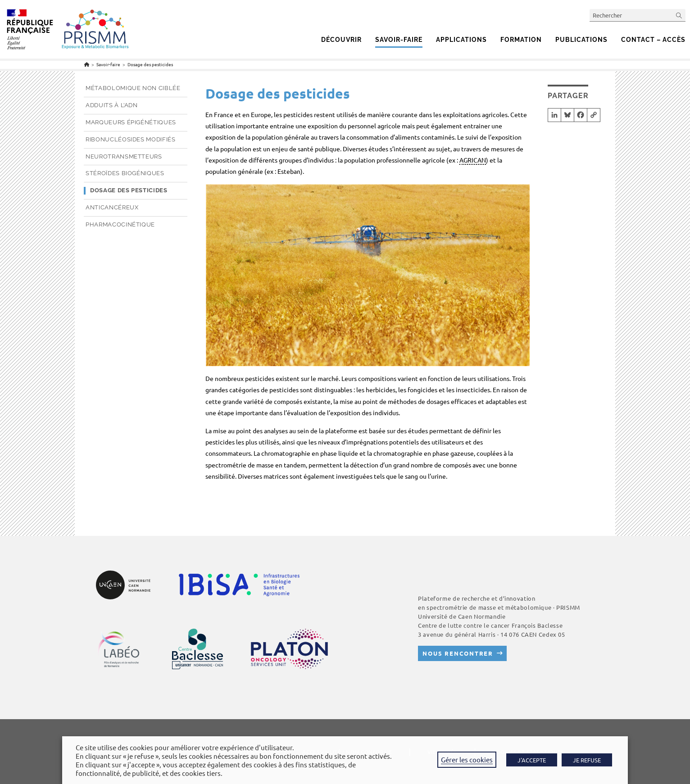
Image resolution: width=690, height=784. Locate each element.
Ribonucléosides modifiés (131, 139)
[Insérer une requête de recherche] (638, 15)
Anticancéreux (112, 207)
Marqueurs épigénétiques (131, 122)
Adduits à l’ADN (112, 105)
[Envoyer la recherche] (679, 15)
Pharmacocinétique (120, 224)
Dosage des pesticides (150, 64)
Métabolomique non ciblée (133, 88)
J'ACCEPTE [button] (532, 760)
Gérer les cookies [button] (467, 759)
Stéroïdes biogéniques (125, 173)
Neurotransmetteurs (124, 156)
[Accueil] (87, 64)
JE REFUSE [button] (587, 760)
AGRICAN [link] (473, 160)
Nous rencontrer (458, 653)
